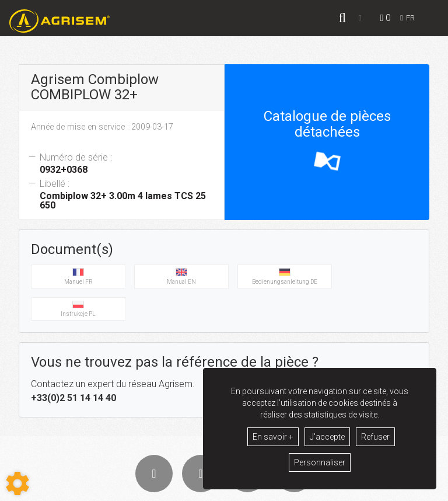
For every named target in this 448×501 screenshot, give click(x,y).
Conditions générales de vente (164, 490)
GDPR (288, 490)
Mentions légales (244, 490)
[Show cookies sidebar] (17, 483)
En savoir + (273, 437)
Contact (318, 490)
